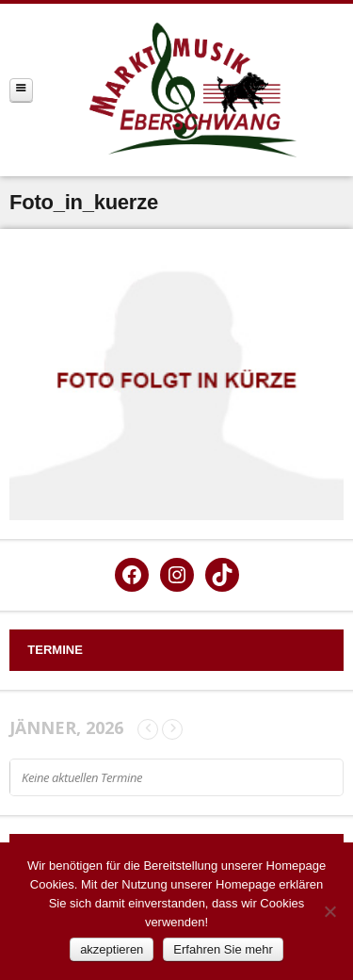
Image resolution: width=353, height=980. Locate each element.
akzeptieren (112, 949)
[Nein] (329, 911)
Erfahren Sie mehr (223, 949)
